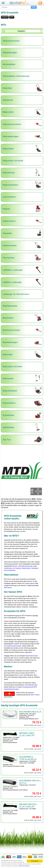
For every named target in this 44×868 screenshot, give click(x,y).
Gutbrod (32, 583)
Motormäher (8, 355)
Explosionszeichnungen (14, 646)
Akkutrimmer (8, 100)
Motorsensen (8, 379)
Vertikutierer (35, 568)
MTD (12, 17)
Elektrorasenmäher (27, 566)
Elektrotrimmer (9, 173)
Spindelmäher (8, 427)
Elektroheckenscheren (12, 124)
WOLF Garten (35, 695)
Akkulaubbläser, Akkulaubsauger (16, 76)
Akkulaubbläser (9, 64)
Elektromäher (8, 149)
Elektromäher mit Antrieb (13, 161)
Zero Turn (7, 440)
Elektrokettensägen (11, 136)
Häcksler (6, 209)
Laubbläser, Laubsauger (13, 270)
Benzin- (15, 566)
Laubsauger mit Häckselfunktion (16, 294)
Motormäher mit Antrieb (12, 367)
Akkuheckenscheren (11, 41)
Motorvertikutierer (10, 391)
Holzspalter (7, 233)
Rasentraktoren (9, 403)
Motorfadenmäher (10, 306)
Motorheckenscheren (11, 330)
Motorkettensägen (10, 342)
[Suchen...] (16, 7)
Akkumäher (7, 88)
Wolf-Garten (8, 588)
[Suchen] (33, 31)
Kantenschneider (10, 246)
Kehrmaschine (9, 258)
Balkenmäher (8, 112)
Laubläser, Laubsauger (12, 282)
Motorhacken (8, 318)
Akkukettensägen (10, 53)
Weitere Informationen (24, 866)
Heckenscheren (9, 221)
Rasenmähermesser (32, 656)
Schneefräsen (8, 415)
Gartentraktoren (9, 197)
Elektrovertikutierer (10, 185)
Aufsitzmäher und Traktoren (13, 568)
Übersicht (5, 17)
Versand (39, 725)
